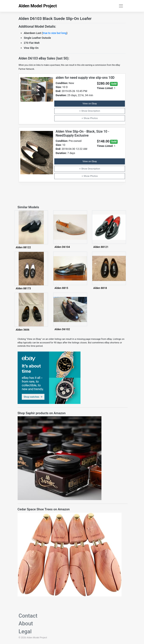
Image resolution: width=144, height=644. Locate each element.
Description (94, 111)
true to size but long (55, 33)
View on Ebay (90, 103)
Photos (94, 118)
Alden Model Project (38, 6)
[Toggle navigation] (121, 6)
